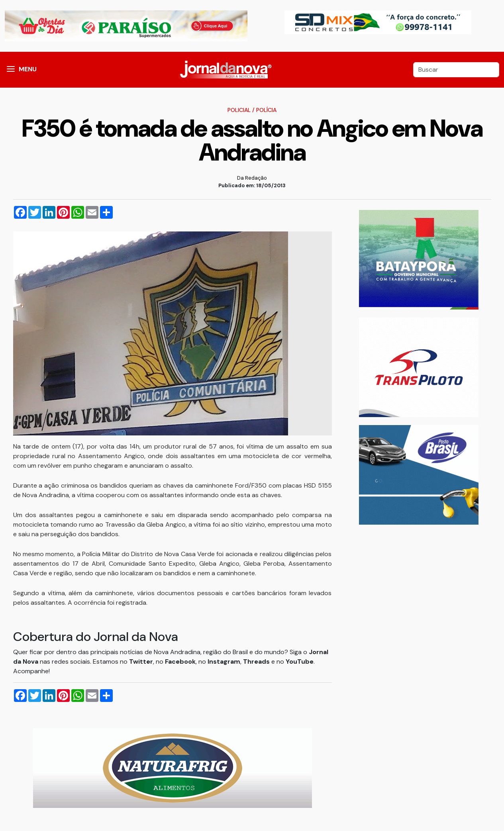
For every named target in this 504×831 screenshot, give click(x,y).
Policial (239, 110)
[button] (11, 70)
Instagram (224, 661)
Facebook (180, 661)
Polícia (266, 110)
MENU (28, 69)
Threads (257, 661)
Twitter (141, 661)
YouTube (300, 661)
